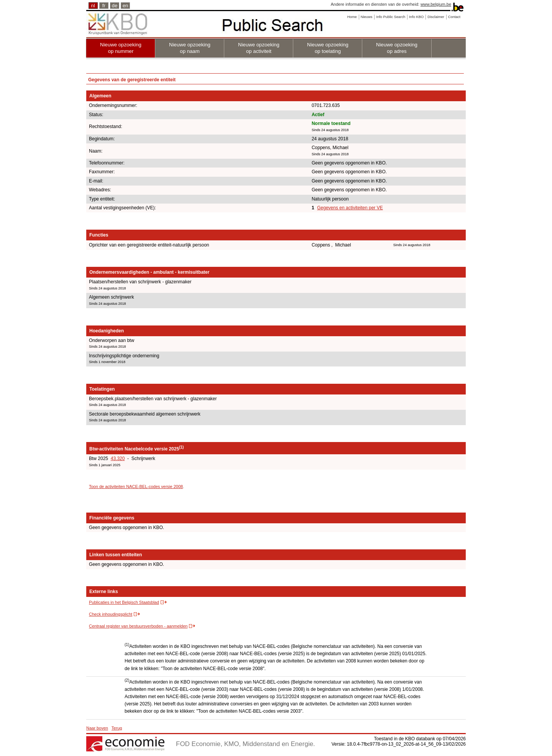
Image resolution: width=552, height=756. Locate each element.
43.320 (118, 459)
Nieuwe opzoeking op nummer (121, 48)
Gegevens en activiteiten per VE (350, 208)
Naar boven (97, 728)
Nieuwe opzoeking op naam (190, 48)
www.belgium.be (436, 4)
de (115, 6)
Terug (117, 728)
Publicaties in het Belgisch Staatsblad (124, 602)
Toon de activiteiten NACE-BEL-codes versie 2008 (136, 486)
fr (104, 6)
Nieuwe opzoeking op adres (397, 48)
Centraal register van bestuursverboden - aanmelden (138, 626)
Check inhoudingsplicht (111, 614)
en (126, 6)
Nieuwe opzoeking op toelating (328, 48)
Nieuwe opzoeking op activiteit (259, 48)
